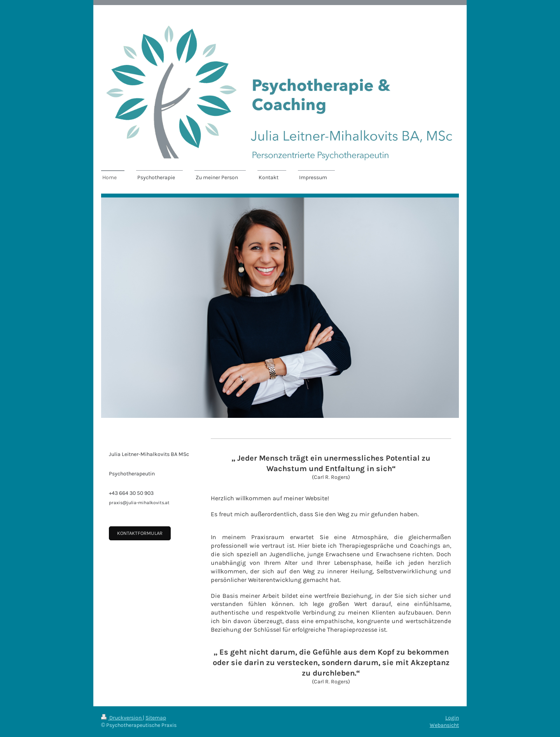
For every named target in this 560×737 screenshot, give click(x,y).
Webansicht (444, 725)
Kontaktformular (140, 533)
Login (452, 718)
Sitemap (156, 718)
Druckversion (122, 718)
